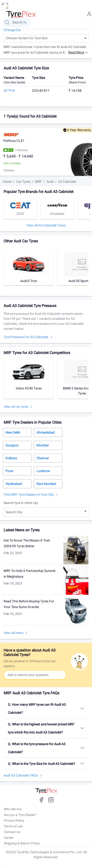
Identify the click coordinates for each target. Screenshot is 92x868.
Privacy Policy (14, 820)
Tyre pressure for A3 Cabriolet (26, 337)
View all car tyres (16, 407)
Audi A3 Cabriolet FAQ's (21, 775)
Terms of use (13, 826)
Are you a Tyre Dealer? (20, 815)
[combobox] (46, 38)
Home (7, 182)
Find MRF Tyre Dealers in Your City (29, 494)
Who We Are (13, 809)
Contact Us (12, 832)
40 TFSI (9, 91)
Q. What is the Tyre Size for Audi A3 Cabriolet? (41, 764)
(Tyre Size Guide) (14, 82)
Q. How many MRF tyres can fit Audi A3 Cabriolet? (37, 709)
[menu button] (5, 6)
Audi (50, 182)
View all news (13, 633)
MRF (38, 182)
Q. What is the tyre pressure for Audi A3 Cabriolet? (37, 748)
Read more (76, 52)
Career (9, 838)
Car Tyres (23, 182)
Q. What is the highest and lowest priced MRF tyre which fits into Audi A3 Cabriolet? (41, 728)
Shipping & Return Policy (22, 843)
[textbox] (46, 38)
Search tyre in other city (21, 503)
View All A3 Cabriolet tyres (46, 225)
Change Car (12, 30)
